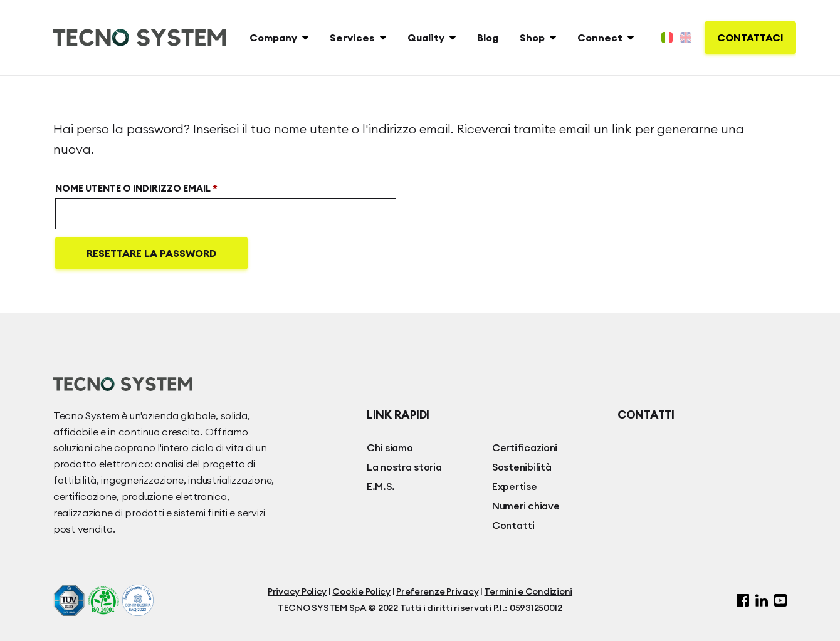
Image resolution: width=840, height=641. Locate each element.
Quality (426, 38)
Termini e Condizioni (528, 591)
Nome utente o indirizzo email (162, 187)
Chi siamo (390, 447)
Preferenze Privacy (437, 591)
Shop (532, 38)
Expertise (515, 486)
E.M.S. (381, 486)
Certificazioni (525, 447)
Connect (600, 38)
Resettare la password (151, 253)
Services (352, 38)
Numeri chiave (526, 506)
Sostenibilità (522, 467)
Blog (488, 38)
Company (273, 38)
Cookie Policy (361, 591)
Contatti (513, 525)
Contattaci (750, 38)
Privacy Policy (297, 591)
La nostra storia (404, 467)
